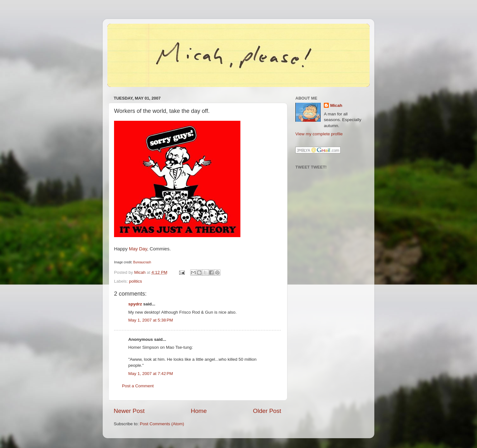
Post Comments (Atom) (162, 424)
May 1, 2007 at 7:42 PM (151, 374)
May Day (138, 249)
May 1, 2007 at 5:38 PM (151, 320)
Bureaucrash (142, 262)
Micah (336, 105)
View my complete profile (319, 134)
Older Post (267, 411)
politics (135, 281)
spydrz (135, 304)
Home (199, 411)
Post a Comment (138, 386)
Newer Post (129, 411)
